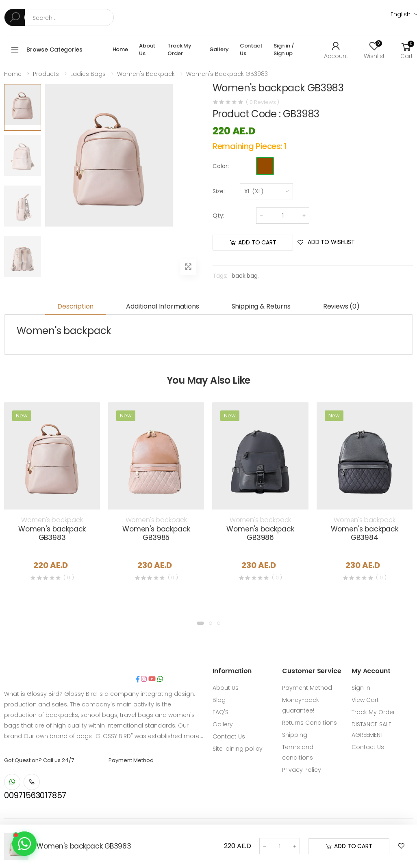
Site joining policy (238, 749)
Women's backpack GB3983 (227, 74)
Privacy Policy (302, 770)
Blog (219, 700)
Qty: (218, 216)
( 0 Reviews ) (263, 102)
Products (46, 74)
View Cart (365, 700)
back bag (245, 276)
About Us (147, 50)
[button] (406, 50)
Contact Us (251, 50)
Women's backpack (146, 74)
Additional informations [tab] (162, 306)
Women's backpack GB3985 (156, 533)
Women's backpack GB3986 (260, 533)
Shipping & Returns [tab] (261, 306)
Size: (219, 191)
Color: (221, 166)
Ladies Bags (88, 74)
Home (120, 49)
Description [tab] (75, 306)
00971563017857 (35, 795)
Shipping (295, 735)
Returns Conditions (309, 723)
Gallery (219, 49)
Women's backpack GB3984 (365, 533)
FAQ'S (220, 712)
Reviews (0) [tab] (341, 306)
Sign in (361, 688)
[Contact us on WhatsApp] (24, 844)
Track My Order (179, 50)
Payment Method (307, 688)
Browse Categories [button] (54, 50)
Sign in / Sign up (284, 50)
